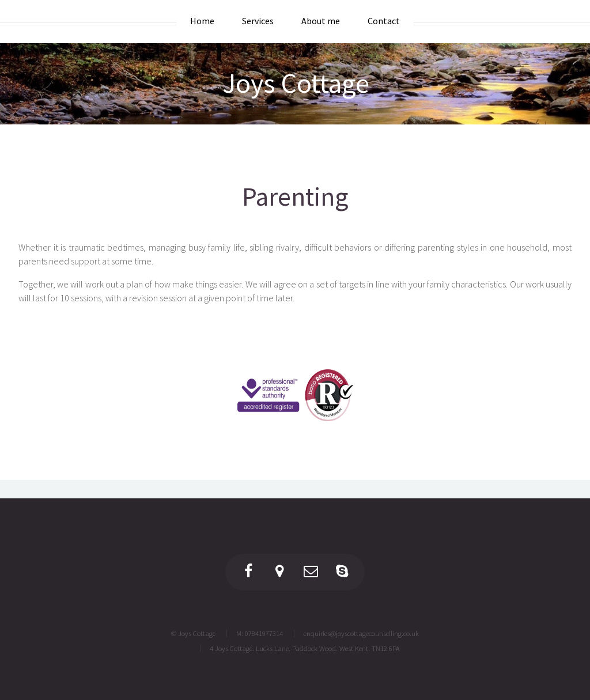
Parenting (295, 196)
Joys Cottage (296, 83)
